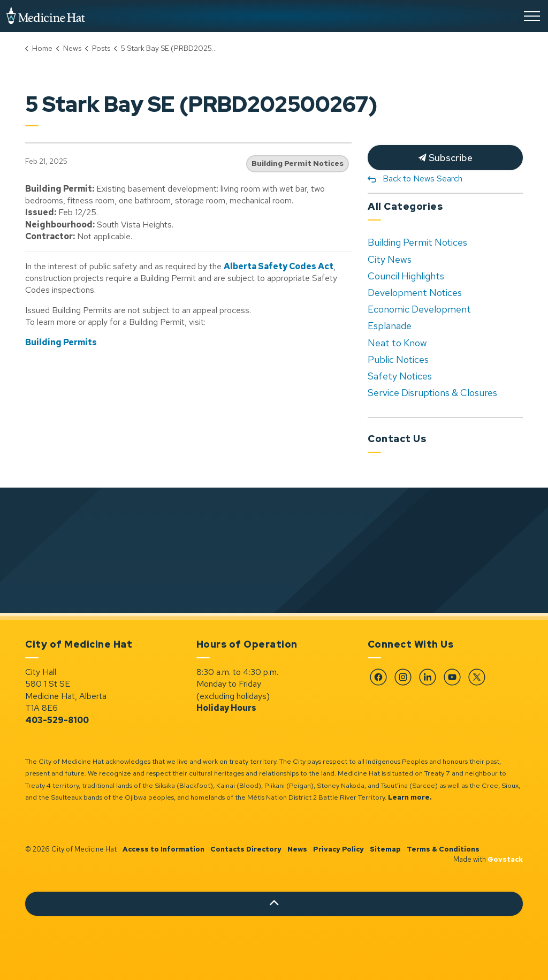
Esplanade (390, 326)
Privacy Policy (338, 849)
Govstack (505, 859)
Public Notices (398, 359)
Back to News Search (423, 178)
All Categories (405, 206)
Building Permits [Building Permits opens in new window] (61, 342)
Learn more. (410, 797)
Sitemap (385, 849)
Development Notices (415, 293)
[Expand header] (532, 16)
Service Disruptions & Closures (432, 393)
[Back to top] (274, 904)
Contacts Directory (246, 849)
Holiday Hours (226, 708)
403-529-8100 (57, 720)
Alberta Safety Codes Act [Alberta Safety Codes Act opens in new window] (279, 266)
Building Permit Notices (298, 163)
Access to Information (163, 849)
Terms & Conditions (443, 849)
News (297, 849)
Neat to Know (397, 343)
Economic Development (419, 309)
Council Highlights (406, 276)
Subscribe (445, 158)
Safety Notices (400, 376)
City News (390, 259)
